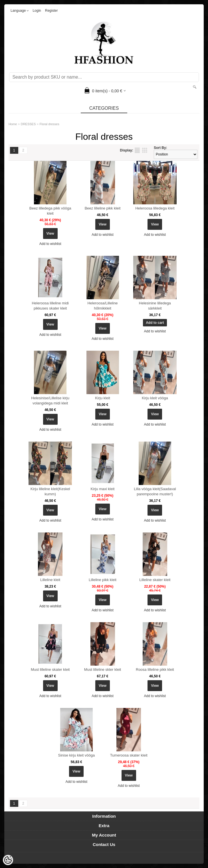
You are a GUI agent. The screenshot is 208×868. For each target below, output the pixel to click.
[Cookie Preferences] (8, 860)
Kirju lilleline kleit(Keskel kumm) (50, 491)
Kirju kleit (103, 398)
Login (37, 11)
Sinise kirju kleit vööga (77, 755)
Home (13, 124)
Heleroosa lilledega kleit (155, 208)
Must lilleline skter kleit (103, 670)
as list (137, 150)
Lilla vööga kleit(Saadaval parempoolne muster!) (155, 491)
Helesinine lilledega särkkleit (155, 306)
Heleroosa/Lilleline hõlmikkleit (102, 306)
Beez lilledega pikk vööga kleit (50, 211)
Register (52, 11)
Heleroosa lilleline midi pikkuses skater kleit (50, 306)
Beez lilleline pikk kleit (103, 208)
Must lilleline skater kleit (50, 670)
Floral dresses (50, 124)
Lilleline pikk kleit (103, 580)
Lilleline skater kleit (155, 580)
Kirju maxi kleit (103, 489)
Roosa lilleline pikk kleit (155, 670)
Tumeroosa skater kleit (129, 755)
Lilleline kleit (50, 580)
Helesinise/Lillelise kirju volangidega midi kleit (50, 401)
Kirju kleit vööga (155, 398)
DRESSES (28, 124)
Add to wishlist (50, 244)
